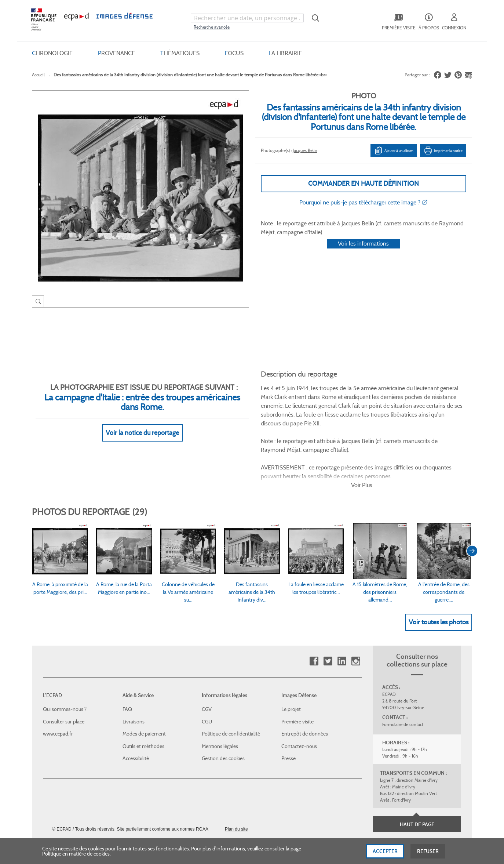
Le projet (291, 664)
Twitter (328, 616)
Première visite (297, 676)
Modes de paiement (144, 689)
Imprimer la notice (443, 150)
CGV (207, 664)
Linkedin (342, 616)
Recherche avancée (212, 27)
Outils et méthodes (143, 701)
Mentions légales (220, 701)
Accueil (38, 75)
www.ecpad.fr (58, 689)
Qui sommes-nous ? (65, 664)
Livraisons (134, 676)
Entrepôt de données (305, 689)
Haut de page (417, 779)
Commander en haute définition (364, 184)
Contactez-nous (299, 701)
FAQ (127, 664)
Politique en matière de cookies (76, 856)
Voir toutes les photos (439, 577)
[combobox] (247, 18)
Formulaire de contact (403, 679)
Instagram (356, 616)
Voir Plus (362, 440)
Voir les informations (363, 253)
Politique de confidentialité (231, 689)
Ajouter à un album (394, 150)
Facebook (314, 616)
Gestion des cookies (223, 713)
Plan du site (236, 784)
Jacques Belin (305, 150)
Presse (288, 713)
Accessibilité (136, 713)
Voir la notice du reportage (142, 424)
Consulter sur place (64, 676)
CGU (207, 676)
